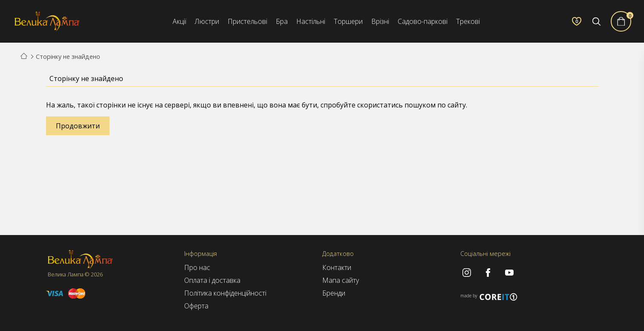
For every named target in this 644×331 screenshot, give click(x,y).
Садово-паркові (423, 21)
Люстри (207, 21)
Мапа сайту (341, 280)
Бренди (334, 293)
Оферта (196, 306)
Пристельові (247, 21)
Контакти (337, 267)
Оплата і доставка (212, 280)
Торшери (348, 21)
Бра (282, 21)
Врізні (380, 21)
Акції (179, 21)
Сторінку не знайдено (68, 57)
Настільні (311, 21)
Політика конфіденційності (225, 293)
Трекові (468, 21)
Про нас (197, 267)
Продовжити (78, 126)
